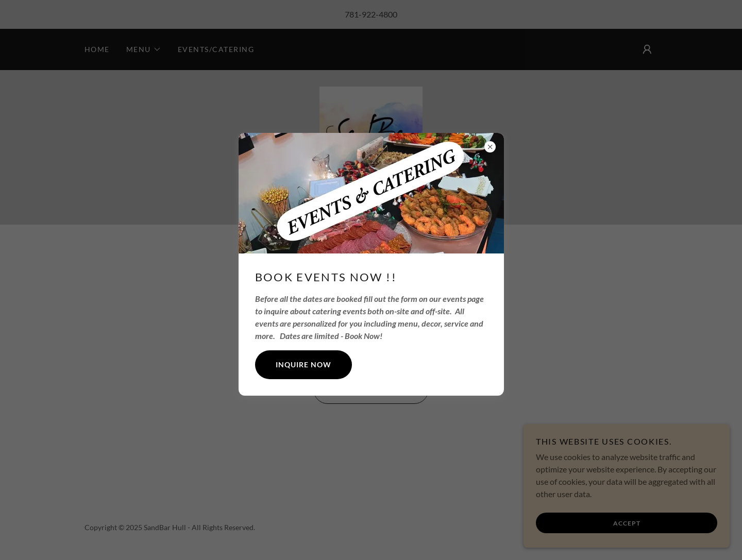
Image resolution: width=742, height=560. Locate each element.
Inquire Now (303, 364)
